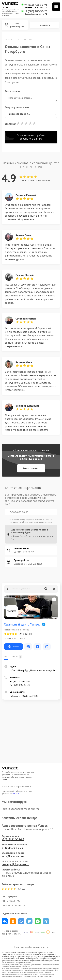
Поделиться (5, 921)
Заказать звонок (31, 468)
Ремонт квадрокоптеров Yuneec (20, 809)
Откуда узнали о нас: (17, 107)
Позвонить (44, 25)
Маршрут (13, 647)
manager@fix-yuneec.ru (15, 864)
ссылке (16, 794)
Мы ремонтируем (15, 25)
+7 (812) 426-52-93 (36, 5)
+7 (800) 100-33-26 (36, 11)
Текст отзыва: (13, 91)
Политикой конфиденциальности (38, 522)
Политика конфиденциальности (31, 947)
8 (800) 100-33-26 (12, 848)
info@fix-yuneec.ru (13, 856)
